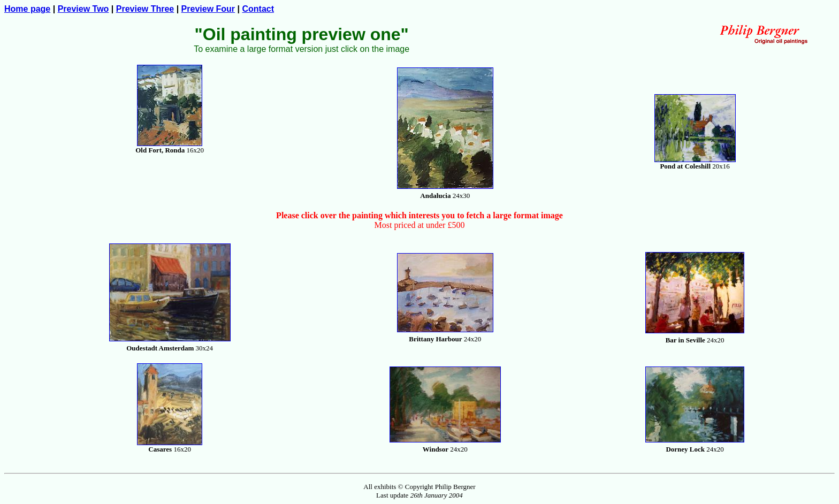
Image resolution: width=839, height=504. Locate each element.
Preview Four (208, 9)
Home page (27, 9)
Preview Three (145, 9)
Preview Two (83, 9)
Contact (258, 9)
